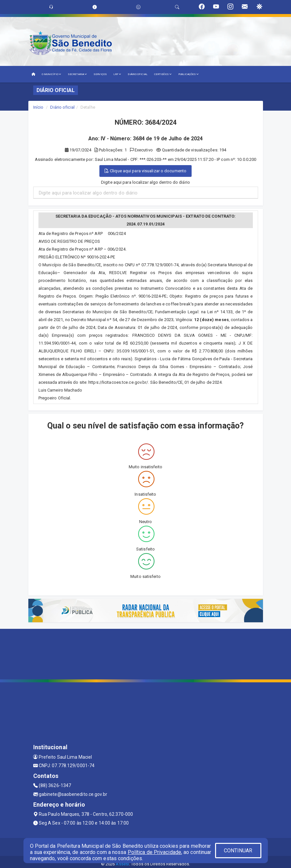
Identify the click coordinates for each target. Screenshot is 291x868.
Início (38, 107)
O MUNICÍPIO (51, 74)
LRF (117, 74)
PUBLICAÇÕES (189, 74)
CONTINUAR (238, 851)
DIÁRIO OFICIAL (138, 74)
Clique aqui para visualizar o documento (145, 171)
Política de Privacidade (154, 852)
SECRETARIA (77, 74)
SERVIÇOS (100, 74)
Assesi (122, 864)
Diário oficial (62, 107)
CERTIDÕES (163, 74)
